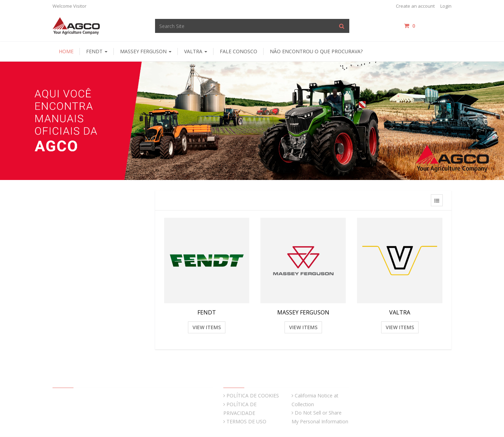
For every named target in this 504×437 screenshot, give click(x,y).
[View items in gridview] (422, 200)
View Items (207, 327)
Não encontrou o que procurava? (316, 51)
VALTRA (400, 312)
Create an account (415, 6)
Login (446, 6)
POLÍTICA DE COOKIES (253, 396)
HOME (66, 51)
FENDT (207, 312)
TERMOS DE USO (246, 421)
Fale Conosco (239, 51)
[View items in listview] (437, 200)
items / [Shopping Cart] (428, 26)
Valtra (196, 51)
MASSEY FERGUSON (303, 312)
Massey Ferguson (146, 51)
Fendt (97, 51)
